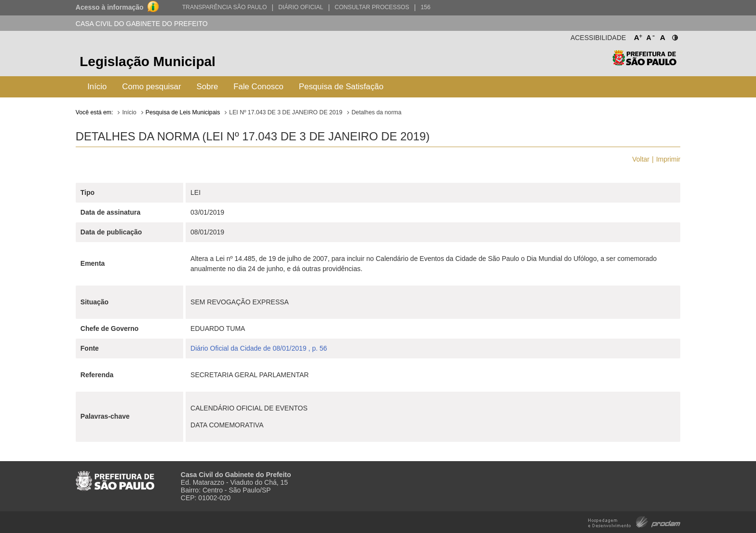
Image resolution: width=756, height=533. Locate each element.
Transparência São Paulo (225, 7)
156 (425, 7)
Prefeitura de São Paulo (644, 63)
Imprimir (668, 159)
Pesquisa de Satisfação (341, 87)
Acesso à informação (110, 7)
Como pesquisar (151, 87)
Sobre (208, 87)
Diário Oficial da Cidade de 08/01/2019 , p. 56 (259, 348)
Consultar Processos (372, 7)
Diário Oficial (301, 7)
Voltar (641, 159)
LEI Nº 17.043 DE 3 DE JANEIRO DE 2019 (286, 112)
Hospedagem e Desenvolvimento (634, 521)
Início (97, 87)
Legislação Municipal (148, 61)
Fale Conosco (258, 87)
